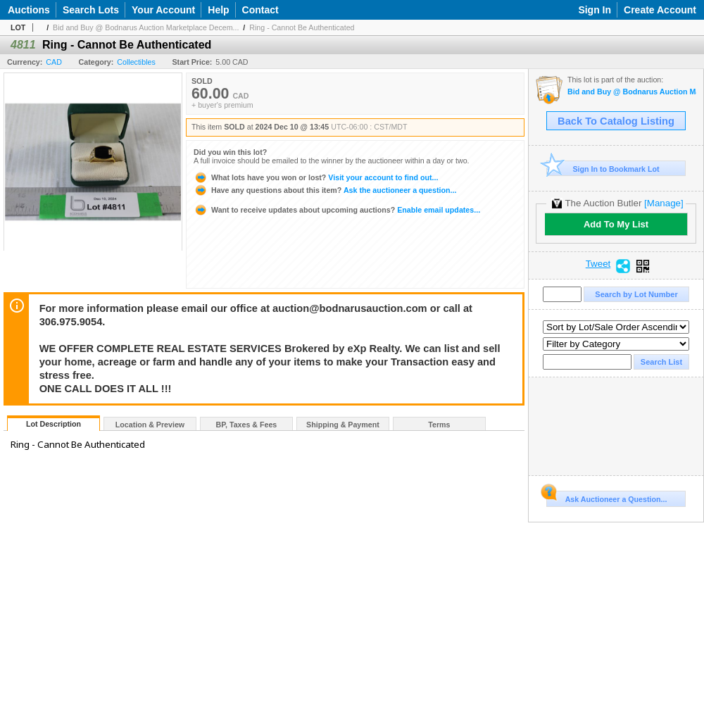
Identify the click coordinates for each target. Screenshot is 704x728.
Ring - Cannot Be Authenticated (302, 27)
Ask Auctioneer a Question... (606, 497)
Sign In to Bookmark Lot (603, 169)
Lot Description (54, 424)
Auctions (29, 10)
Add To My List (616, 224)
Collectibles (136, 62)
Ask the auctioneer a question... (325, 190)
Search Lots (91, 10)
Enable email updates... (337, 210)
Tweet (598, 264)
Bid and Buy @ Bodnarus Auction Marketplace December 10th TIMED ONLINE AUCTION (632, 92)
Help (218, 10)
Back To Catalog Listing (616, 121)
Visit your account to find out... (316, 177)
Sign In (595, 10)
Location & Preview (150, 425)
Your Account (163, 10)
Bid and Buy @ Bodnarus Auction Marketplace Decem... (146, 27)
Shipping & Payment (343, 425)
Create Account (660, 10)
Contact (260, 10)
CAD (54, 62)
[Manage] (664, 203)
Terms (439, 425)
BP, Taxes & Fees (247, 425)
